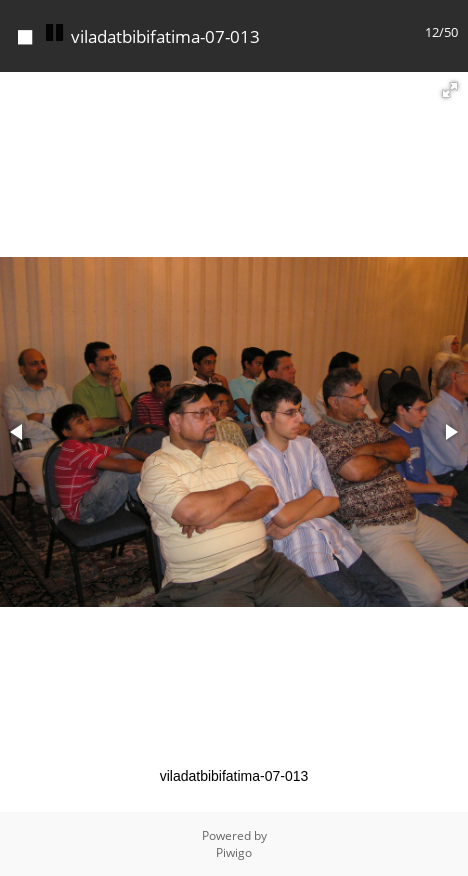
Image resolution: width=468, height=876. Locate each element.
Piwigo (234, 852)
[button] (450, 90)
